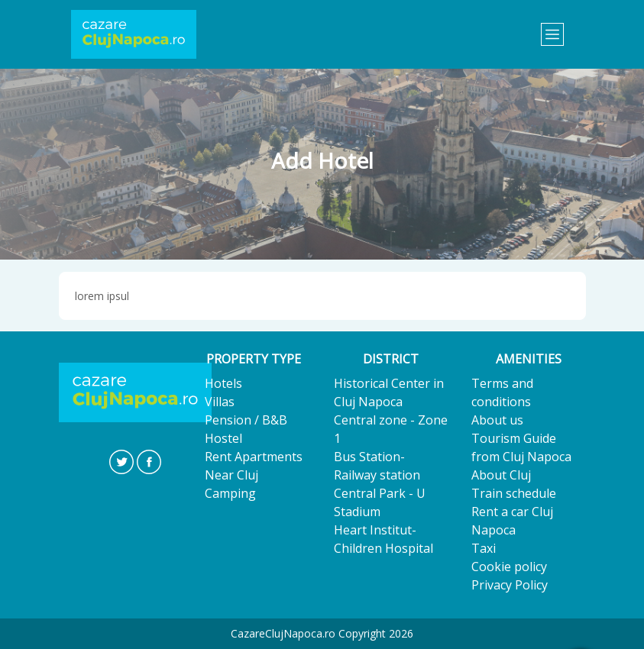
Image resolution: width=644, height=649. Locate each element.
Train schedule (514, 493)
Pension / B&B (246, 420)
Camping (230, 493)
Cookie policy (509, 567)
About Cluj (501, 475)
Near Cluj (231, 475)
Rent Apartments (254, 457)
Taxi (484, 548)
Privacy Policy (510, 585)
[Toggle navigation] (552, 34)
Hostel (223, 438)
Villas (220, 402)
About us (497, 420)
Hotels (223, 383)
